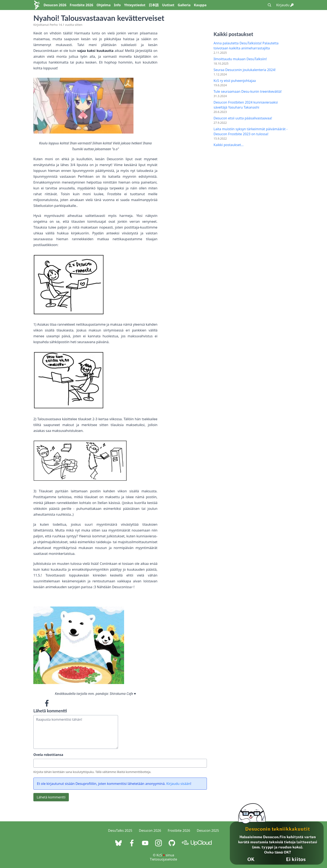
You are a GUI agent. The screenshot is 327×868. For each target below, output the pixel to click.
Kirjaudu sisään (178, 784)
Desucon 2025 (208, 830)
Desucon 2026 (55, 5)
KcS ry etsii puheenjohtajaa (235, 81)
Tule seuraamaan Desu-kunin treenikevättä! (248, 91)
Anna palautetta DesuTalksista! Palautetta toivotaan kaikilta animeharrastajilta (246, 46)
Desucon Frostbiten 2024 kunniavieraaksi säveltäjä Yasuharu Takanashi (246, 105)
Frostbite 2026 (81, 5)
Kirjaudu (285, 5)
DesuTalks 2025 (120, 830)
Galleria (184, 5)
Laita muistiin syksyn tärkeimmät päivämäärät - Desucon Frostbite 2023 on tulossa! (251, 131)
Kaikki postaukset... (229, 145)
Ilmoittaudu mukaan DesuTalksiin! (240, 59)
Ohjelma (104, 5)
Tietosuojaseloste (164, 859)
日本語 (154, 5)
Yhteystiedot (135, 5)
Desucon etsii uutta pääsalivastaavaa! (243, 118)
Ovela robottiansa (48, 755)
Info (117, 5)
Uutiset (168, 5)
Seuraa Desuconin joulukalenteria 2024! (245, 70)
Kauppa (200, 5)
